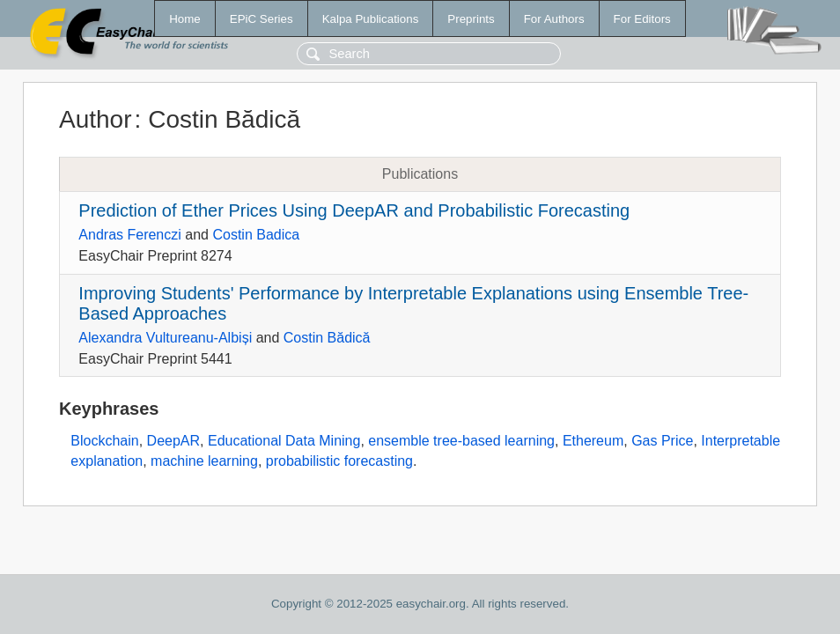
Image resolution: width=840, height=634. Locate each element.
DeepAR (173, 441)
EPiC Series (262, 19)
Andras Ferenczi (130, 235)
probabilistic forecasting (339, 461)
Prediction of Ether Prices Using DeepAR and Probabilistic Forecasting (354, 210)
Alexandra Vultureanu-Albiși (165, 338)
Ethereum (593, 441)
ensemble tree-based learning (461, 441)
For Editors (642, 19)
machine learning (204, 461)
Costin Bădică (327, 338)
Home (185, 19)
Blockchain (104, 441)
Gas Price (662, 441)
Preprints (471, 19)
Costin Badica (256, 235)
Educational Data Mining (284, 441)
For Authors (554, 19)
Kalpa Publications (371, 19)
